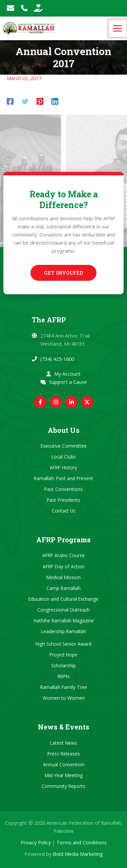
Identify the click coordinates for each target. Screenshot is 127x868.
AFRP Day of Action (63, 566)
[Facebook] (10, 101)
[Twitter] (25, 101)
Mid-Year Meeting (64, 775)
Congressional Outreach (63, 610)
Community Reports (63, 786)
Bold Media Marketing (78, 854)
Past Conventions (63, 489)
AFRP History (63, 467)
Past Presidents (63, 500)
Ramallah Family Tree (64, 687)
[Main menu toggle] (118, 28)
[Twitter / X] (87, 402)
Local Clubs (64, 457)
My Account (67, 374)
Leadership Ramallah (63, 631)
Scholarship (63, 665)
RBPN (63, 676)
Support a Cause (68, 382)
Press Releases (64, 754)
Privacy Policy (36, 842)
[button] (63, 273)
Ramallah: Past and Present (63, 478)
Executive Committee (64, 446)
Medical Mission (63, 577)
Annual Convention (64, 764)
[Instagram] (56, 402)
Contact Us (64, 511)
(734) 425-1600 (57, 359)
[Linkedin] (55, 101)
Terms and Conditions (82, 842)
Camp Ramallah (63, 588)
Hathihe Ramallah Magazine (64, 621)
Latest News (64, 743)
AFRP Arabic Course (63, 555)
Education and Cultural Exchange (63, 599)
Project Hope (63, 655)
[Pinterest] (40, 101)
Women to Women (64, 698)
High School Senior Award (63, 644)
